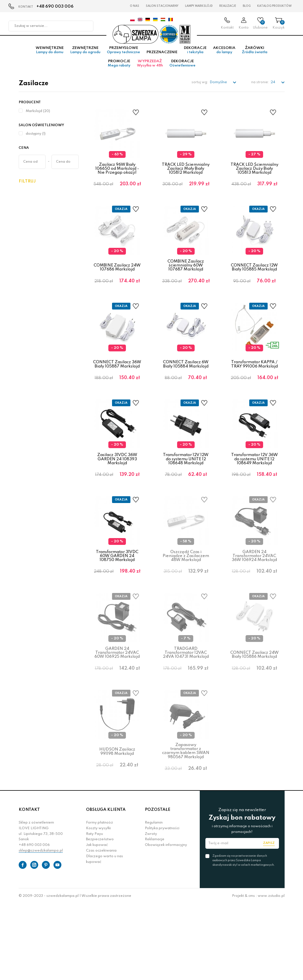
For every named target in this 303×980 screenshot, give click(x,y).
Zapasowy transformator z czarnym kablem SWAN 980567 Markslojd (186, 817)
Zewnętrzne (85, 56)
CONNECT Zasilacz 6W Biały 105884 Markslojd (186, 390)
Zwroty (151, 910)
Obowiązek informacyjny (166, 921)
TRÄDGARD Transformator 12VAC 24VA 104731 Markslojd (186, 709)
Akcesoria (224, 56)
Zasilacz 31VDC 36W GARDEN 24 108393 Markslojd (117, 495)
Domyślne (219, 88)
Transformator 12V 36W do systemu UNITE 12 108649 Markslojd (254, 495)
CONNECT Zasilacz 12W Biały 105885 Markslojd (254, 283)
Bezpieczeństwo (100, 915)
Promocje (119, 70)
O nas (135, 6)
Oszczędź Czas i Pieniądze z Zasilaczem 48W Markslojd (186, 602)
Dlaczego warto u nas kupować (105, 935)
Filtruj (27, 187)
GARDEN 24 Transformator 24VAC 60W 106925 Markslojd (117, 709)
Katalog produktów (274, 6)
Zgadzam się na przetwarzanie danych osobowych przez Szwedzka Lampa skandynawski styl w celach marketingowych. (244, 936)
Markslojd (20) (38, 117)
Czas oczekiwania (101, 927)
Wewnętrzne (50, 56)
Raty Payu (94, 910)
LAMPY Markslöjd (199, 6)
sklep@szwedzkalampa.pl (41, 927)
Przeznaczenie (162, 58)
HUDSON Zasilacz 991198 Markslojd (117, 817)
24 (273, 88)
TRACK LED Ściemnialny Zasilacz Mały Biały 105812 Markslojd (186, 175)
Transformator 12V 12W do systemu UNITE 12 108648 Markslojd (186, 495)
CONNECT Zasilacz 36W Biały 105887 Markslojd (117, 390)
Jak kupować (97, 921)
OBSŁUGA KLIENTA (106, 886)
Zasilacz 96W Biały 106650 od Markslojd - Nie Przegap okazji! (117, 175)
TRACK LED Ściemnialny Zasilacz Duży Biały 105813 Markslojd (254, 175)
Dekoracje (195, 56)
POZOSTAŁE (158, 886)
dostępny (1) (36, 140)
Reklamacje (155, 915)
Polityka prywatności (162, 904)
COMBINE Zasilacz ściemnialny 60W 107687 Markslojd (186, 281)
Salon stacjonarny (162, 6)
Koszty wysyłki (98, 904)
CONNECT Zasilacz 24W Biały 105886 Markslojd (254, 711)
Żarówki (255, 56)
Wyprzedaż (150, 70)
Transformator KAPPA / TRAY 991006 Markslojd (254, 390)
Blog (247, 6)
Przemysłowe (123, 56)
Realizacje (228, 6)
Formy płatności (99, 899)
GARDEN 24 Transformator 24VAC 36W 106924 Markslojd (254, 602)
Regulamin (154, 899)
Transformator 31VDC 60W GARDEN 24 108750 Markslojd (117, 602)
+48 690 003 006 (55, 7)
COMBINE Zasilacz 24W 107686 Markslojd (117, 283)
